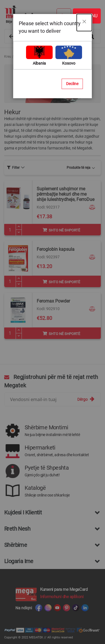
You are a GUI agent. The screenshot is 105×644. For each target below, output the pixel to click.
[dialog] (53, 322)
